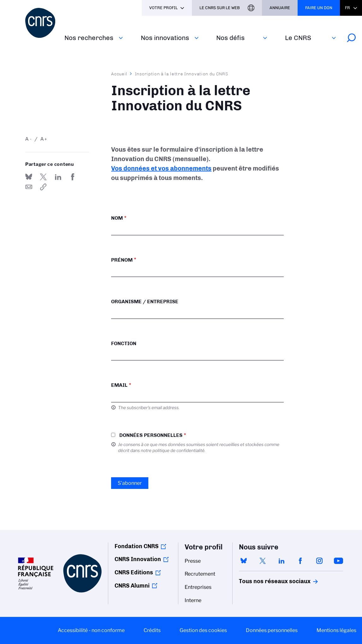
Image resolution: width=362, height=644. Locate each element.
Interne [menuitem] (193, 600)
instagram (319, 561)
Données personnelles (151, 435)
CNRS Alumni (132, 586)
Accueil (119, 74)
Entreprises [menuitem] (198, 587)
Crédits (152, 630)
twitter (263, 561)
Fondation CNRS (136, 546)
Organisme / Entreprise (145, 302)
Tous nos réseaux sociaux (264, 581)
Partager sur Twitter (43, 177)
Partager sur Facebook (73, 177)
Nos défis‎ (230, 38)
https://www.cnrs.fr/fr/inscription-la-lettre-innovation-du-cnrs (43, 187)
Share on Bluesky (29, 177)
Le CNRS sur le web (220, 8)
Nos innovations (165, 38)
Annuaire (280, 8)
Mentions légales (336, 630)
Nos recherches (89, 38)
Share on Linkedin (58, 177)
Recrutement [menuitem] (200, 574)
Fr (347, 8)
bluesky (244, 561)
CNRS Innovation (138, 559)
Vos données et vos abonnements (161, 168)
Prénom (122, 260)
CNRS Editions (134, 572)
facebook (300, 561)
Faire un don (319, 8)
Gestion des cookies (203, 630)
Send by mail (29, 187)
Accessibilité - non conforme (91, 630)
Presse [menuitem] (193, 561)
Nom (117, 218)
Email (119, 385)
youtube (338, 561)
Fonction (124, 343)
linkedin (282, 561)
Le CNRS (298, 38)
